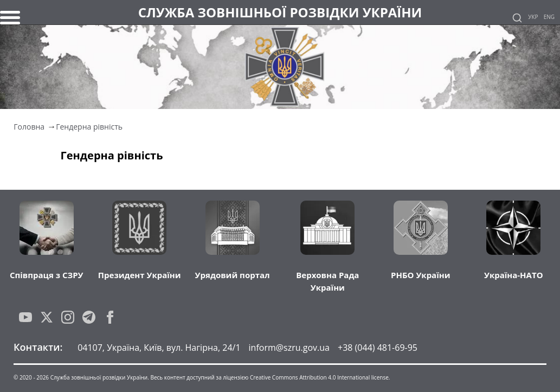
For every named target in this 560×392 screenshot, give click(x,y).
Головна (29, 127)
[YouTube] (25, 317)
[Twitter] (47, 317)
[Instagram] (68, 317)
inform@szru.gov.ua (289, 348)
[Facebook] (110, 317)
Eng (549, 17)
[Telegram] (89, 317)
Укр (533, 17)
